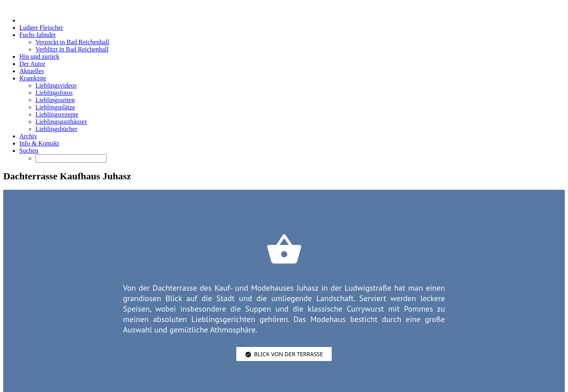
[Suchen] (71, 159)
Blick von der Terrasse (284, 354)
